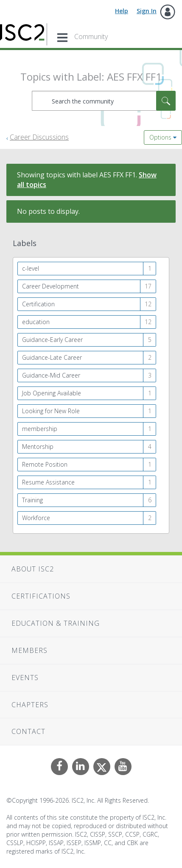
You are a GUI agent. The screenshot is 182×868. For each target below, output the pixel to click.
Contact (28, 731)
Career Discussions (39, 137)
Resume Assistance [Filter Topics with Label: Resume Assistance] (48, 482)
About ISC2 (33, 569)
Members (29, 650)
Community (91, 36)
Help (122, 11)
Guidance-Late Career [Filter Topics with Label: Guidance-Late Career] (52, 357)
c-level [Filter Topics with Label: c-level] (31, 268)
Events (25, 678)
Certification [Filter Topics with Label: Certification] (38, 304)
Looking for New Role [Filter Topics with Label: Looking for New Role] (51, 411)
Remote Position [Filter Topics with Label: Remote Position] (45, 464)
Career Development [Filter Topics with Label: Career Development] (50, 286)
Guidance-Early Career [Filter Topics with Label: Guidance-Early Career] (52, 340)
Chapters (30, 705)
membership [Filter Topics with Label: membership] (40, 429)
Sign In (147, 11)
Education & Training (56, 623)
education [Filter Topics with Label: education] (36, 322)
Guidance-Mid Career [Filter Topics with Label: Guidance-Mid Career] (51, 375)
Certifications (41, 596)
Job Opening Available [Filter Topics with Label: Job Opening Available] (52, 393)
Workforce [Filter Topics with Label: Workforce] (36, 518)
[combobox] (104, 101)
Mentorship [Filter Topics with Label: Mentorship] (38, 447)
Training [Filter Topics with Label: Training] (32, 500)
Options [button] (160, 137)
